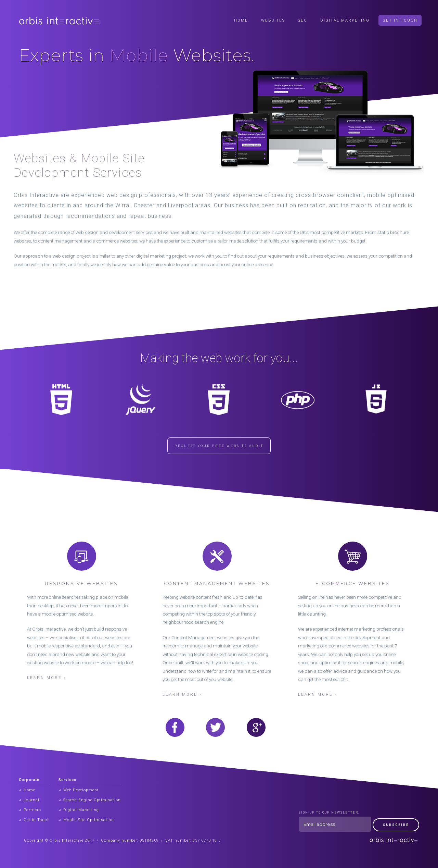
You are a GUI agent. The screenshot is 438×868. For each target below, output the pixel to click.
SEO (303, 20)
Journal (31, 800)
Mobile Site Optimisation (89, 820)
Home (241, 20)
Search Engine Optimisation (92, 800)
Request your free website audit (219, 455)
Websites (273, 20)
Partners (32, 810)
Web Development (81, 790)
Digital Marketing (345, 20)
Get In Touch (400, 20)
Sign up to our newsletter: (329, 813)
